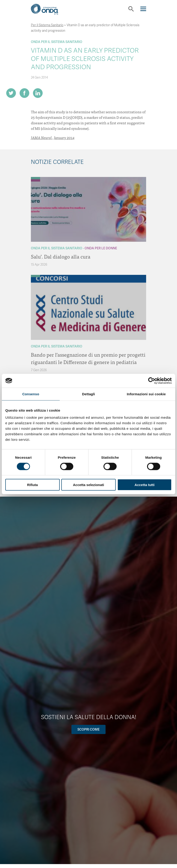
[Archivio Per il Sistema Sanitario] (35, 178)
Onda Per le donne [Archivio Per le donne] (101, 248)
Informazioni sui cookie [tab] (146, 394)
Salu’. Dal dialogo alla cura (61, 256)
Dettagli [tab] (88, 394)
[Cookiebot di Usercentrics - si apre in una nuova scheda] (152, 381)
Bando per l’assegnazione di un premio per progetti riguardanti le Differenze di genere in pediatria (88, 358)
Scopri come (88, 729)
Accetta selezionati (88, 485)
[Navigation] (143, 9)
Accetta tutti (145, 485)
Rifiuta (32, 485)
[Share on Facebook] (24, 93)
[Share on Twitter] (11, 93)
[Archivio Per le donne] (35, 180)
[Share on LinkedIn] (38, 93)
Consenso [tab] (31, 394)
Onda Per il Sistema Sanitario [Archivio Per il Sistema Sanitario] (57, 42)
